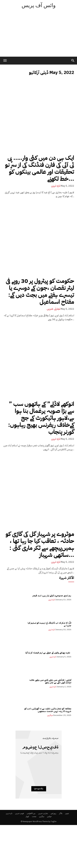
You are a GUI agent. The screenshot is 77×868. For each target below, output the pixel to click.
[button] (73, 61)
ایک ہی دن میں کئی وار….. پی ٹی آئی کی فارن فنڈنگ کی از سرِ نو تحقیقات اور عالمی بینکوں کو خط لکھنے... (40, 168)
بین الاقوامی (31, 813)
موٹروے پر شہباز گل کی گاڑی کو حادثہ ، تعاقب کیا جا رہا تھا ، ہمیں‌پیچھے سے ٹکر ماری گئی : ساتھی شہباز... (40, 544)
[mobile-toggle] (5, 61)
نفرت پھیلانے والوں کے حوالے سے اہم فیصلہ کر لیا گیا (48, 653)
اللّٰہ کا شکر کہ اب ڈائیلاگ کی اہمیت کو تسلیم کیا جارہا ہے (49, 624)
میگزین (50, 715)
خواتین (49, 816)
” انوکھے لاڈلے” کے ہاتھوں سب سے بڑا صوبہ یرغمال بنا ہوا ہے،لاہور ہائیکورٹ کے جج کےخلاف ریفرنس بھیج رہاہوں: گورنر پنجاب (41, 418)
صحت (34, 816)
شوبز (67, 813)
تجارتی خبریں (54, 309)
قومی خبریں (20, 813)
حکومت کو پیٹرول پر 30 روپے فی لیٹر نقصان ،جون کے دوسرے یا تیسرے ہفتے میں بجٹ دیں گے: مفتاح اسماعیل (40, 291)
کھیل (27, 816)
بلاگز (61, 813)
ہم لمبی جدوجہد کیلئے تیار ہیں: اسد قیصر (52, 596)
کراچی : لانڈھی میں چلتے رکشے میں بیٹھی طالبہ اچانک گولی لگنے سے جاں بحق (50, 681)
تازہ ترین (56, 186)
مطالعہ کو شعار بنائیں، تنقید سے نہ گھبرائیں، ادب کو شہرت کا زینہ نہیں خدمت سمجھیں (48, 710)
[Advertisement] (38, 35)
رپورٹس (53, 813)
